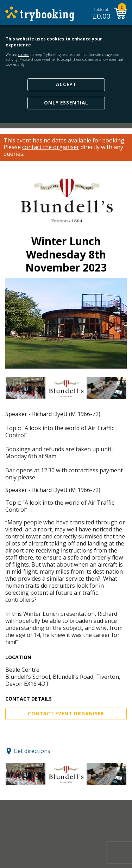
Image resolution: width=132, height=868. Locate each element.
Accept (66, 84)
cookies (24, 55)
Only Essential (66, 103)
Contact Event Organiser (66, 714)
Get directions (32, 751)
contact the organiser (51, 147)
